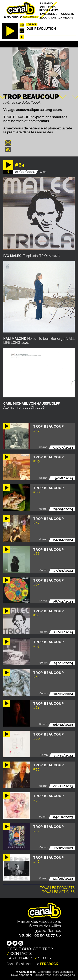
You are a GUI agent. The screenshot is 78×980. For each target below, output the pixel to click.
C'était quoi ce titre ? (30, 949)
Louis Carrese (42, 975)
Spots (45, 958)
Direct (32, 24)
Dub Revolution (41, 29)
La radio (46, 3)
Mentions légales (64, 975)
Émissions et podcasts (57, 14)
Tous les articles (58, 892)
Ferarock (49, 964)
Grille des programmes (49, 9)
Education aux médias (57, 17)
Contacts (21, 953)
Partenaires (20, 958)
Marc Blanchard (63, 972)
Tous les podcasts (57, 888)
